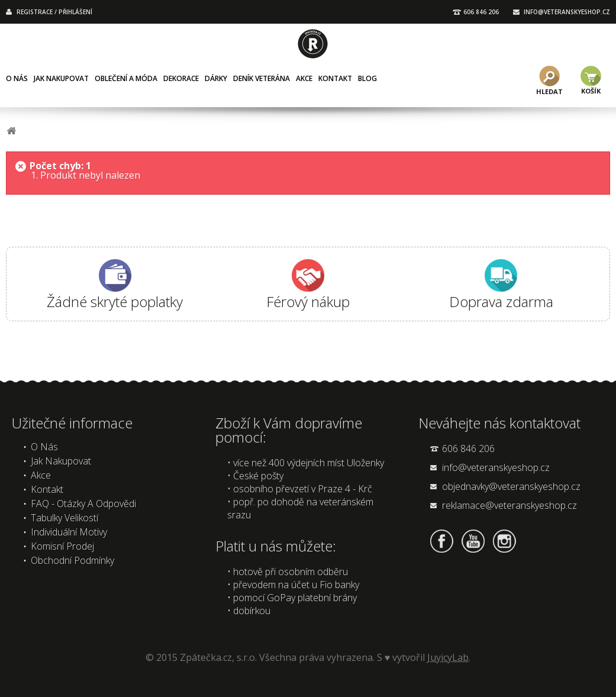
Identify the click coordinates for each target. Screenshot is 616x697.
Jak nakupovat (61, 78)
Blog (367, 78)
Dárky (216, 78)
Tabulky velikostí (64, 518)
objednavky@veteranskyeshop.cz (511, 486)
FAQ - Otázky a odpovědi (83, 504)
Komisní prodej (62, 546)
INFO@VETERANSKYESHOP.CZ (567, 12)
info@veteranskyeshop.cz (496, 467)
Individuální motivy (69, 532)
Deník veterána (262, 78)
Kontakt (335, 78)
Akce (304, 78)
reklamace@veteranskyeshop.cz (509, 505)
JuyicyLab (448, 657)
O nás (17, 78)
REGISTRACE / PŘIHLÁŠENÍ (54, 12)
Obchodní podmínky (72, 560)
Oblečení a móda (126, 78)
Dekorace (181, 78)
